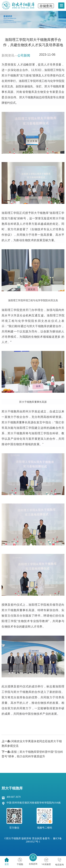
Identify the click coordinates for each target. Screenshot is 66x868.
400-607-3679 (13, 797)
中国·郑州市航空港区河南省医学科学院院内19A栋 (34, 803)
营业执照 (37, 838)
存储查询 (46, 6)
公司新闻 (24, 55)
